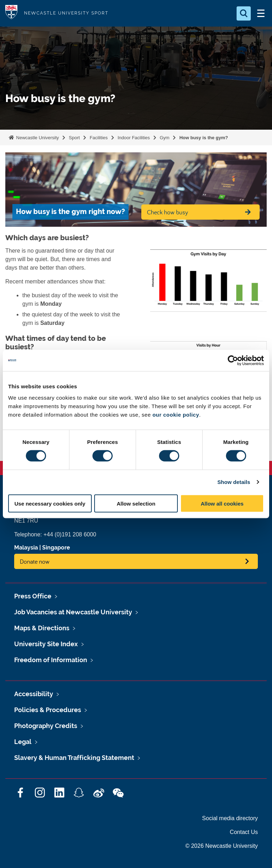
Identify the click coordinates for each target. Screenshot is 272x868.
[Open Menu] (261, 13)
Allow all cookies (222, 503)
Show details (234, 482)
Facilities (99, 138)
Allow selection (136, 503)
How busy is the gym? (203, 138)
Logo (11, 13)
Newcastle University (37, 138)
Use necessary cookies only (50, 503)
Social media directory (230, 818)
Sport (74, 138)
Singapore (56, 548)
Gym (165, 138)
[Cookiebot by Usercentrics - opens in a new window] (233, 361)
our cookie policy (176, 414)
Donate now (35, 561)
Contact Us (244, 832)
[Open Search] (244, 13)
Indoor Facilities (134, 138)
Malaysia (26, 548)
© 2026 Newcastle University (222, 846)
